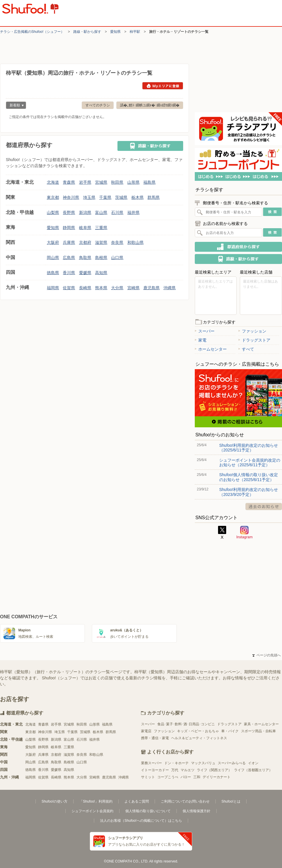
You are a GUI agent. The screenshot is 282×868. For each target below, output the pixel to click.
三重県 (101, 228)
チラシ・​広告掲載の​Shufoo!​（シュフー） (32, 32)
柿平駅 (135, 32)
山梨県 (53, 212)
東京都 (53, 197)
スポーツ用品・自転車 (258, 731)
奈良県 (117, 242)
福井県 (133, 212)
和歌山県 (135, 242)
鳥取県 (85, 258)
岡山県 (53, 258)
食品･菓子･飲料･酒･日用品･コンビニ (186, 724)
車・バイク (230, 731)
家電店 (146, 731)
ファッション (252, 331)
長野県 (69, 212)
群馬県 (154, 197)
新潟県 (85, 212)
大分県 (117, 288)
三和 (197, 777)
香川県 (69, 273)
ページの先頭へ (267, 655)
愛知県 (115, 32)
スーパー (205, 331)
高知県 (101, 273)
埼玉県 (89, 197)
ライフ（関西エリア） (214, 770)
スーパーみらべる (232, 763)
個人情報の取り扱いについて (148, 811)
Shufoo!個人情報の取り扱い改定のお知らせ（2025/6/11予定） (249, 477)
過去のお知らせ (264, 507)
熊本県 (101, 288)
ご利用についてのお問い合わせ (185, 801)
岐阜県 (85, 228)
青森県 (69, 182)
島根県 (101, 258)
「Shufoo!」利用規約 (96, 801)
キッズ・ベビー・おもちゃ (198, 731)
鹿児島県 (151, 288)
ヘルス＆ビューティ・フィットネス (199, 738)
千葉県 (105, 197)
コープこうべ (168, 777)
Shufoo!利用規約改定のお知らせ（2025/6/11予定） (249, 448)
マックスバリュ (203, 763)
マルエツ (188, 770)
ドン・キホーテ (176, 763)
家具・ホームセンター (261, 724)
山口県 (117, 258)
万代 (175, 770)
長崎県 (85, 288)
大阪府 (53, 242)
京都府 (85, 242)
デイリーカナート (217, 777)
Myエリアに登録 (163, 86)
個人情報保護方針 (197, 811)
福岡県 (53, 288)
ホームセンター (211, 349)
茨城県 (121, 197)
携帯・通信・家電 (155, 738)
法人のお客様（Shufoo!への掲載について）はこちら (141, 821)
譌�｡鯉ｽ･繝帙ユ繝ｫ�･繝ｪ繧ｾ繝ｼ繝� (150, 105)
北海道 (53, 182)
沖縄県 (169, 288)
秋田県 (117, 182)
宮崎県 (133, 288)
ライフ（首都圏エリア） (253, 770)
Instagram (244, 533)
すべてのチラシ (98, 105)
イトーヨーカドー (155, 770)
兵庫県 (69, 242)
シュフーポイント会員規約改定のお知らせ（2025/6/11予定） (250, 462)
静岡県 (69, 228)
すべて (246, 349)
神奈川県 (71, 197)
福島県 (149, 182)
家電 (201, 340)
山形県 (133, 182)
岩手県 (85, 182)
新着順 (15, 106)
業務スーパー (151, 763)
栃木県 (138, 197)
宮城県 (101, 182)
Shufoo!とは (231, 801)
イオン (253, 763)
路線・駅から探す (87, 32)
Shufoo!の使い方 (55, 801)
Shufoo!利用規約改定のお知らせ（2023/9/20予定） (249, 492)
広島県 (69, 258)
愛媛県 (85, 273)
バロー (186, 777)
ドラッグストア (254, 340)
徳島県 (53, 273)
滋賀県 (101, 242)
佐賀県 (69, 288)
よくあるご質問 (137, 801)
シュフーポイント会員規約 (92, 811)
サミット (148, 777)
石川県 (117, 212)
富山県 (101, 212)
